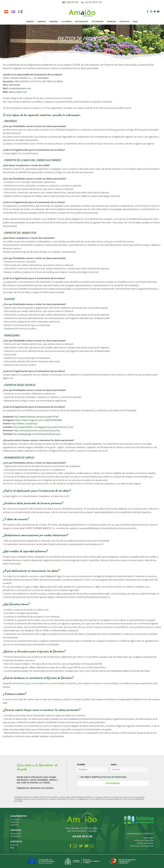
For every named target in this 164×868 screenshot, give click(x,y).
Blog (135, 21)
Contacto (124, 21)
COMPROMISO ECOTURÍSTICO (140, 834)
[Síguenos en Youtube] (158, 12)
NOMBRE (81, 764)
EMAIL (114, 764)
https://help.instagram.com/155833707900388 (38, 420)
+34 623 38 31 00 (82, 836)
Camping (42, 21)
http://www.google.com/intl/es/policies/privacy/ (37, 434)
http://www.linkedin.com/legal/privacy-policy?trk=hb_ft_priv (43, 427)
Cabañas (54, 21)
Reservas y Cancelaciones (142, 846)
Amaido (30, 21)
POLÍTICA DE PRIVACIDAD (115, 777)
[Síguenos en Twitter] (155, 12)
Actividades (98, 21)
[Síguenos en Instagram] (151, 12)
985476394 (14, 85)
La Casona (67, 21)
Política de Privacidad (144, 840)
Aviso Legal (149, 838)
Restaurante (82, 21)
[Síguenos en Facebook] (148, 12)
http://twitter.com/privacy (24, 424)
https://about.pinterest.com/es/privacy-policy (36, 430)
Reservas (111, 21)
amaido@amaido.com (20, 88)
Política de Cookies (145, 843)
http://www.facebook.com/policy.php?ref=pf (36, 417)
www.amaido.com (18, 92)
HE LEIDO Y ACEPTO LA (102, 777)
